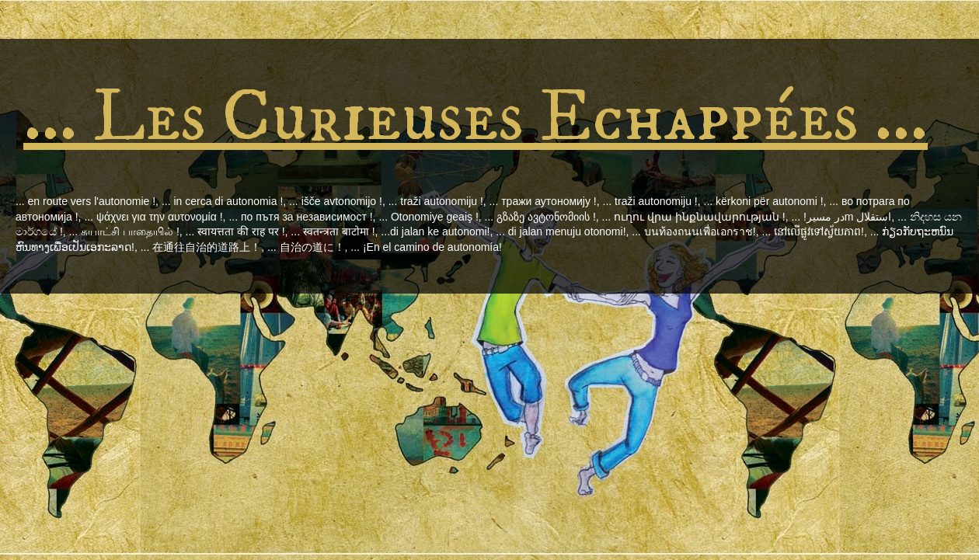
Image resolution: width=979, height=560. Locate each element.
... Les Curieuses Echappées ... (476, 118)
